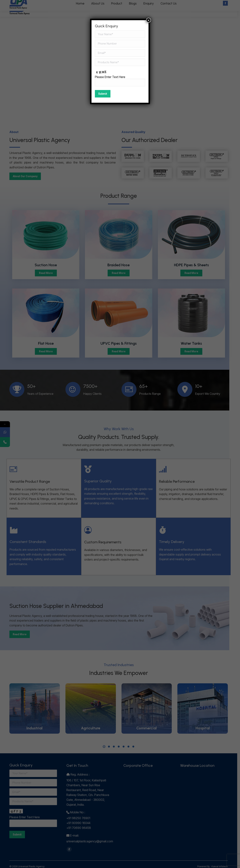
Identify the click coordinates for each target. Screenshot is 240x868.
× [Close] (148, 20)
